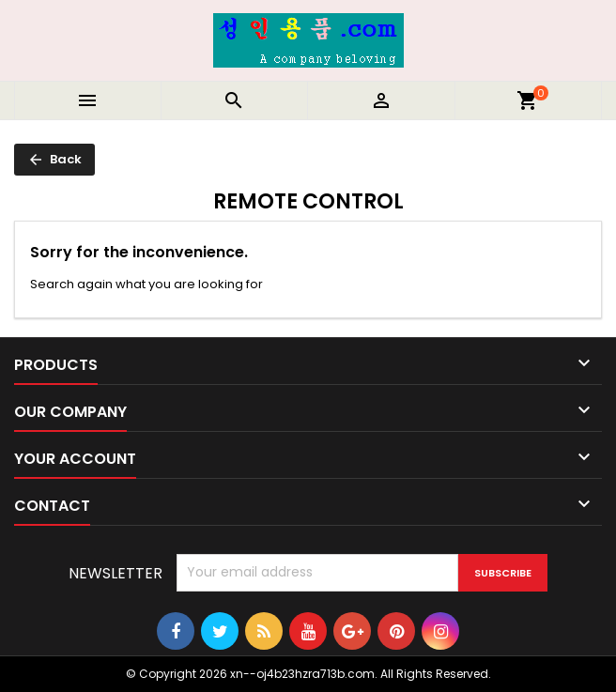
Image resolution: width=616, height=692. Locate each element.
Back (54, 159)
